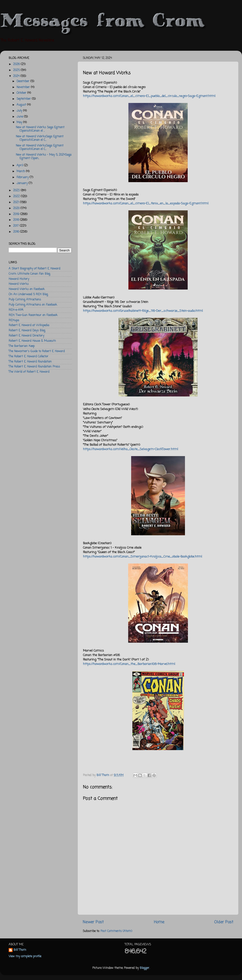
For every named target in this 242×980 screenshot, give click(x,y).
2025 (17, 70)
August (22, 105)
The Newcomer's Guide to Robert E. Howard (37, 351)
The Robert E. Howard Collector (29, 357)
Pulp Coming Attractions (25, 300)
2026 (17, 64)
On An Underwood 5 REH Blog (28, 294)
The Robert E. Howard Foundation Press (34, 367)
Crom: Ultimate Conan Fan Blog (29, 274)
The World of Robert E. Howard (29, 372)
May (20, 122)
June (20, 117)
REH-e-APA (16, 310)
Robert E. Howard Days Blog (27, 331)
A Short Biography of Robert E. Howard (34, 269)
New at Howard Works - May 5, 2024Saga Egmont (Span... (44, 157)
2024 (17, 76)
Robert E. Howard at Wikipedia (29, 325)
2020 (17, 208)
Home (159, 922)
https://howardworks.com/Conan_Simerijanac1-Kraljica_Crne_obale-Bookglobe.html (142, 557)
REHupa (14, 320)
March (21, 171)
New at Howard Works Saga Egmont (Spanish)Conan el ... (40, 129)
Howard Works (19, 284)
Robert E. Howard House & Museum (32, 341)
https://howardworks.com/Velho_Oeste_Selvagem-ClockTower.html (131, 449)
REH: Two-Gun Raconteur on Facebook (33, 315)
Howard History (19, 279)
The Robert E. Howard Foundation (30, 362)
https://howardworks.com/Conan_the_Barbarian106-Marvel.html (129, 664)
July (20, 111)
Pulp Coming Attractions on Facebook (33, 305)
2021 (17, 202)
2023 (17, 191)
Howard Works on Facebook (27, 289)
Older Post (224, 922)
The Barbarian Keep (22, 346)
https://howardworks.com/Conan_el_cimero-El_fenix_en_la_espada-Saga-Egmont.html (146, 204)
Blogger (145, 968)
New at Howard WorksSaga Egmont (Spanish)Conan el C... (40, 138)
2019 (17, 214)
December (23, 81)
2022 (17, 196)
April (20, 166)
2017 (16, 226)
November (24, 87)
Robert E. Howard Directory (26, 336)
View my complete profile (25, 956)
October (22, 93)
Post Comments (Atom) (116, 931)
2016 (17, 232)
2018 (17, 220)
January (23, 183)
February (23, 177)
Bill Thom (20, 950)
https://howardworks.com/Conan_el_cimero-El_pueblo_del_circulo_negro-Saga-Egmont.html (149, 96)
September (24, 99)
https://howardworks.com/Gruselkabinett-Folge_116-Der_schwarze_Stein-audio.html (143, 311)
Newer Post (93, 922)
